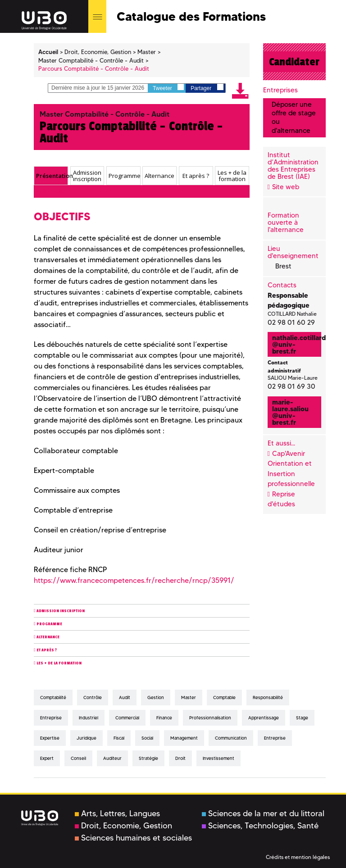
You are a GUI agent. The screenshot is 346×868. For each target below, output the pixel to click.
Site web (286, 187)
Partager (207, 88)
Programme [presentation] (124, 176)
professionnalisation (210, 718)
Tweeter (168, 88)
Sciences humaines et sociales (133, 838)
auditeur (112, 758)
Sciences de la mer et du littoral (263, 813)
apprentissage (264, 718)
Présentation (51, 192)
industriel (89, 718)
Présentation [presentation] (52, 176)
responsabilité (268, 698)
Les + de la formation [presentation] (232, 176)
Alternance (48, 637)
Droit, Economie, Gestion (123, 826)
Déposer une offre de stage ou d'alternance (294, 118)
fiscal (119, 738)
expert (47, 758)
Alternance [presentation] (159, 176)
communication (231, 738)
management (184, 738)
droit (180, 758)
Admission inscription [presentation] (87, 176)
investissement (219, 758)
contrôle (93, 698)
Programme (49, 624)
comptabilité (53, 698)
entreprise (51, 718)
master (189, 698)
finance (164, 718)
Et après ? (47, 650)
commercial (127, 718)
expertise (50, 738)
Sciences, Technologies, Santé (260, 826)
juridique (86, 738)
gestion (156, 698)
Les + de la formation (59, 663)
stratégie (148, 758)
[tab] (51, 176)
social (147, 738)
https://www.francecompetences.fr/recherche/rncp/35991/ (134, 580)
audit (125, 698)
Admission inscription (61, 611)
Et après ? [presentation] (196, 176)
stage (302, 718)
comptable (224, 698)
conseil (78, 758)
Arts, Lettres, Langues (117, 813)
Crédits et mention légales (298, 857)
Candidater (294, 62)
